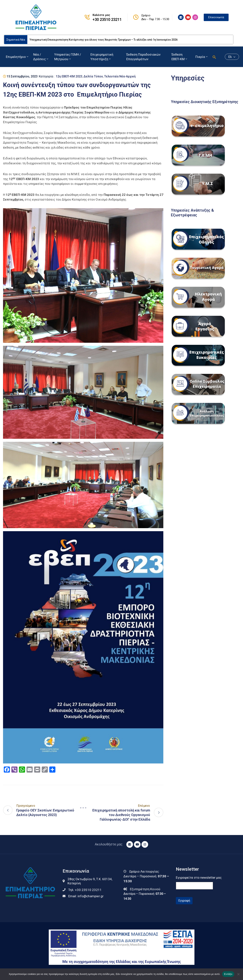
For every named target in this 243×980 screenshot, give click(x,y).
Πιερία (202, 57)
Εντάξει (228, 974)
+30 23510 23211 (107, 20)
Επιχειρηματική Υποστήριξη (102, 57)
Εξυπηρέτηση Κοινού (145, 889)
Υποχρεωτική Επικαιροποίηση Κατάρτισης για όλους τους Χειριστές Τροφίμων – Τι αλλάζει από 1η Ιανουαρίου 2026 (104, 40)
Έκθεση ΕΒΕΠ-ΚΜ (180, 57)
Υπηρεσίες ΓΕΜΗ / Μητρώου (68, 57)
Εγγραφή (184, 901)
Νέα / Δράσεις (41, 57)
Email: (86, 896)
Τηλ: (85, 890)
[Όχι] (238, 974)
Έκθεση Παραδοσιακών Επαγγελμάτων (143, 57)
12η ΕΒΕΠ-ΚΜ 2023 (69, 76)
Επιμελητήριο (17, 57)
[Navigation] (83, 808)
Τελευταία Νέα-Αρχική (120, 76)
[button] (214, 57)
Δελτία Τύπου (93, 76)
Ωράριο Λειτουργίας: (144, 871)
